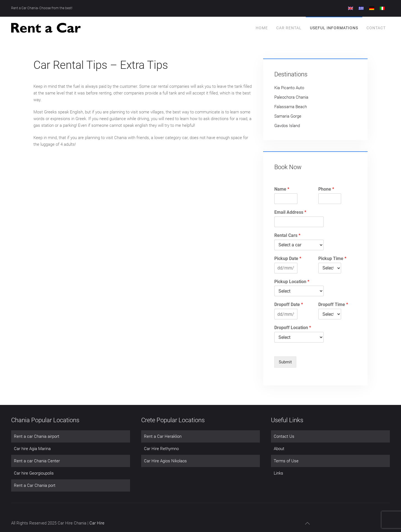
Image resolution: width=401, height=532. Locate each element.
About (279, 449)
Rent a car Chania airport (37, 436)
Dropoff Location (293, 328)
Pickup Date (288, 258)
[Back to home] (46, 28)
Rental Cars (287, 235)
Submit (285, 362)
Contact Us (284, 436)
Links (278, 473)
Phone (326, 189)
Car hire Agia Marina (32, 449)
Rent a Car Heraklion (163, 436)
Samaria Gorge (288, 116)
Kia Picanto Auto (289, 88)
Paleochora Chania (291, 97)
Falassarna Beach (291, 107)
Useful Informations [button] (334, 28)
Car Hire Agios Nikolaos (165, 461)
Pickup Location (292, 282)
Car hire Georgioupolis (34, 473)
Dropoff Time (333, 304)
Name (282, 189)
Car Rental (289, 28)
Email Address (290, 212)
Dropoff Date (289, 304)
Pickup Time (332, 258)
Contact (376, 28)
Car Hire (97, 523)
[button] (307, 523)
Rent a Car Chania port (35, 485)
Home (262, 28)
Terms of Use (286, 461)
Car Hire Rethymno (161, 449)
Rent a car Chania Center (37, 461)
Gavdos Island (287, 126)
